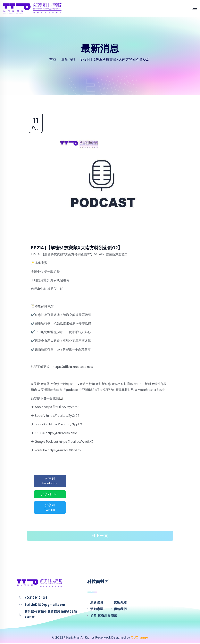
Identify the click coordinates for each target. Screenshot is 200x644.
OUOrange (140, 637)
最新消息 (97, 602)
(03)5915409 (36, 598)
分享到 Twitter (50, 507)
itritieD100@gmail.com (45, 605)
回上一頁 (100, 536)
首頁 (53, 59)
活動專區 (97, 609)
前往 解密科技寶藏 (104, 616)
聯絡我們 (120, 609)
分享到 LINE (50, 494)
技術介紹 (120, 602)
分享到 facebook (50, 481)
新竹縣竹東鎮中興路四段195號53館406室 (51, 614)
